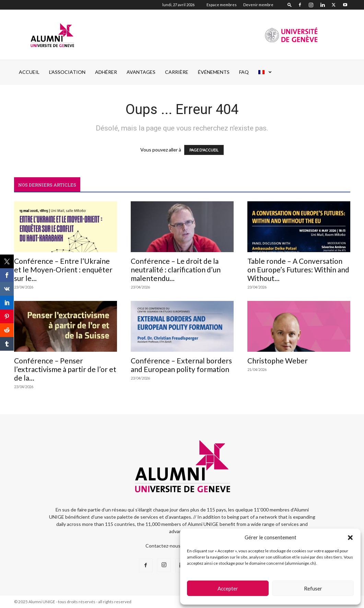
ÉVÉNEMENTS (214, 72)
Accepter (228, 588)
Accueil (29, 72)
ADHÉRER (106, 72)
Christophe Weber (278, 361)
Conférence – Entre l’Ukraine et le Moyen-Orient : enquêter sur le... (63, 269)
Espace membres (222, 5)
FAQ (244, 72)
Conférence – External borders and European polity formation (181, 365)
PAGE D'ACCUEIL (204, 150)
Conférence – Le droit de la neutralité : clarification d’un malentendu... (176, 269)
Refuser (313, 588)
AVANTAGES (141, 72)
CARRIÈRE (177, 72)
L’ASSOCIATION (67, 72)
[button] (350, 538)
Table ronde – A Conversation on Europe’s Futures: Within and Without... (298, 269)
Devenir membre (258, 5)
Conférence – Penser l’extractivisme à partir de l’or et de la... (65, 369)
